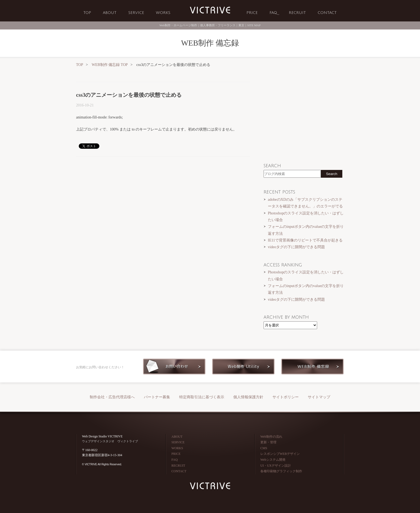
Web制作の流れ (271, 437)
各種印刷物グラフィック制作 (281, 471)
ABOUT (110, 13)
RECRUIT (297, 13)
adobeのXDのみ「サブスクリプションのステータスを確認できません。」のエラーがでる (305, 203)
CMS (264, 448)
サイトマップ (319, 397)
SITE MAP (254, 25)
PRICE (252, 13)
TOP (87, 13)
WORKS (163, 13)
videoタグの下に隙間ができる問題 (296, 247)
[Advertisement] (163, 203)
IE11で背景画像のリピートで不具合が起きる (305, 240)
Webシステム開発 (273, 460)
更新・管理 (268, 442)
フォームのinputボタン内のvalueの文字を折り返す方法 (306, 230)
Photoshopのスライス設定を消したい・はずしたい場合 (306, 216)
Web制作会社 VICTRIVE (210, 10)
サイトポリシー (286, 397)
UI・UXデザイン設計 (276, 466)
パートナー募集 (157, 397)
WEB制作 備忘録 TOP (110, 65)
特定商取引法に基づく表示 (202, 397)
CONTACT (327, 13)
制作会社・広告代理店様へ (112, 397)
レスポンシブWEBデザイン (280, 454)
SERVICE (136, 13)
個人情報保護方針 (248, 397)
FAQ (273, 13)
